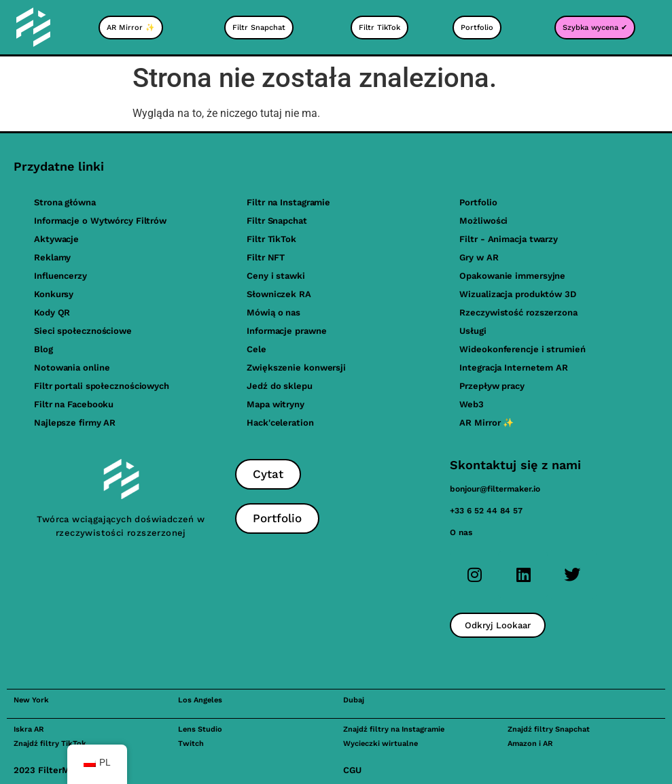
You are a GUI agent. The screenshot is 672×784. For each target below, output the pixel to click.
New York (31, 700)
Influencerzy (60, 276)
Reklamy (52, 257)
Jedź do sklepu (280, 386)
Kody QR (52, 312)
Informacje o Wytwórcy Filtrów (100, 221)
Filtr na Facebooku (74, 404)
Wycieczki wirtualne (381, 744)
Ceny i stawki (276, 276)
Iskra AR (29, 729)
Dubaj (354, 700)
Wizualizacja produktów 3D (518, 294)
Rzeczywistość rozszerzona (518, 312)
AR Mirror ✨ (487, 423)
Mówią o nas (273, 312)
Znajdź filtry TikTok (50, 744)
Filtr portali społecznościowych (102, 386)
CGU (352, 770)
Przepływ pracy (492, 386)
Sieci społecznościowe (83, 331)
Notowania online (72, 368)
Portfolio (478, 202)
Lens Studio (200, 729)
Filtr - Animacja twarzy (509, 239)
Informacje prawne (286, 331)
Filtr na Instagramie (288, 202)
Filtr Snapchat (277, 221)
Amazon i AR (530, 744)
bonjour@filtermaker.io (495, 489)
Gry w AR (479, 257)
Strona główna (65, 202)
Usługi (473, 331)
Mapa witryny (276, 404)
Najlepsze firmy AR (75, 423)
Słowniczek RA (279, 294)
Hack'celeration (280, 423)
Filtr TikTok (271, 239)
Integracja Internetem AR (514, 368)
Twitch (191, 744)
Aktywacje (56, 239)
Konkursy (54, 294)
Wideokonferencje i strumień (522, 349)
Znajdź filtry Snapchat (549, 729)
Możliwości (483, 221)
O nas (461, 532)
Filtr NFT (266, 257)
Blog (43, 349)
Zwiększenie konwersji (296, 368)
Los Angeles (200, 700)
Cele (257, 349)
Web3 (472, 404)
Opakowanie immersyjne (512, 276)
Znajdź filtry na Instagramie (394, 729)
